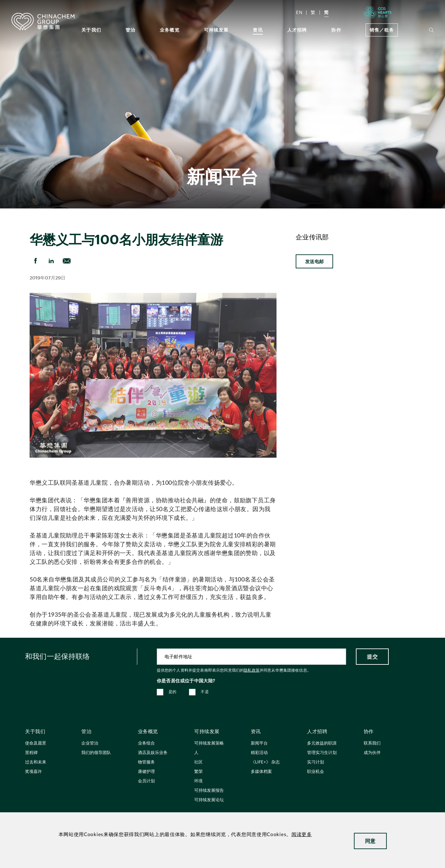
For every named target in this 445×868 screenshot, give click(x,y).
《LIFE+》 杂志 (265, 762)
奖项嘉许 (34, 772)
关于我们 (91, 30)
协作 (336, 30)
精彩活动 (259, 753)
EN (299, 12)
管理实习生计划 (322, 753)
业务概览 (170, 30)
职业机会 (316, 772)
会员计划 (146, 781)
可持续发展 (216, 30)
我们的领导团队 (96, 753)
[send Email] (67, 261)
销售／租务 (382, 30)
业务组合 (146, 743)
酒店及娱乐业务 (153, 753)
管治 (130, 30)
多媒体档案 (261, 772)
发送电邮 (314, 261)
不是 (205, 692)
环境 (198, 781)
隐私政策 (252, 670)
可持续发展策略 (209, 743)
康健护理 (146, 772)
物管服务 (146, 762)
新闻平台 (259, 743)
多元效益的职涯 (322, 743)
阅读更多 (302, 835)
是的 (173, 692)
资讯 (258, 30)
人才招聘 (297, 30)
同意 (370, 841)
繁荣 (198, 772)
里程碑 (31, 753)
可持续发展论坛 (209, 800)
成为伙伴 (372, 753)
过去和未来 (36, 762)
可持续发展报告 (209, 791)
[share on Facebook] (35, 261)
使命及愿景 (36, 743)
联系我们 (372, 743)
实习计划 (316, 762)
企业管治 (90, 743)
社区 (198, 762)
